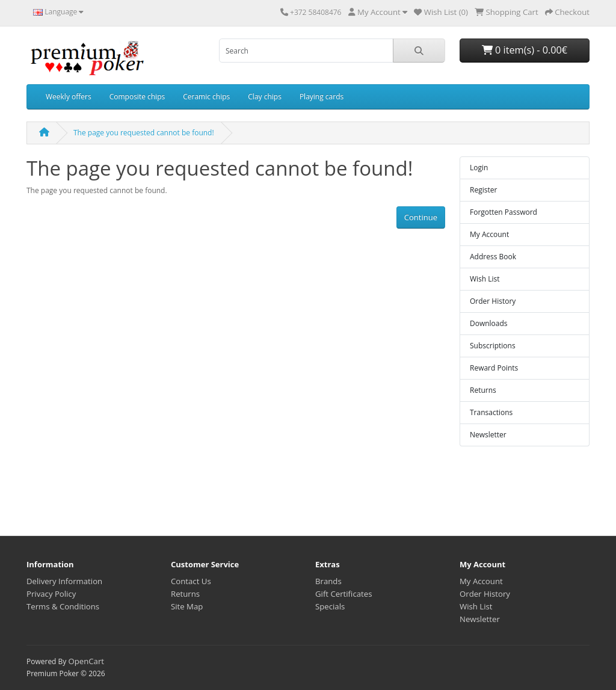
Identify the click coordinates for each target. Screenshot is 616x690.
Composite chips (137, 97)
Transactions (491, 412)
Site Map (187, 606)
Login (479, 168)
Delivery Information (64, 581)
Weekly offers (69, 97)
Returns (483, 390)
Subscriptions (493, 346)
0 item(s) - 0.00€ (525, 50)
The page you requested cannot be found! (144, 133)
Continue (421, 217)
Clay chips (265, 97)
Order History (493, 301)
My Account (489, 234)
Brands (328, 581)
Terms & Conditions (63, 606)
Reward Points (494, 368)
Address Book (493, 257)
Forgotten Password (504, 212)
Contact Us (191, 581)
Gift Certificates (343, 594)
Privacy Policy (51, 594)
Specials (330, 606)
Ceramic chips (206, 97)
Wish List (485, 279)
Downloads (489, 323)
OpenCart (86, 661)
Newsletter (488, 435)
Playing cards (322, 97)
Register (483, 190)
